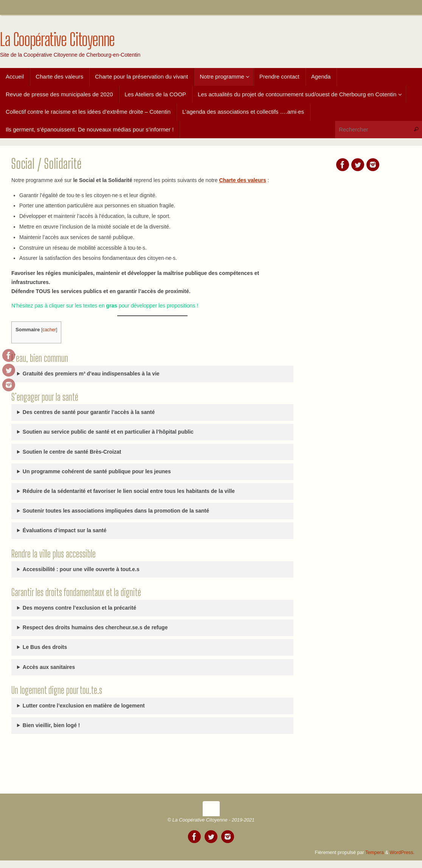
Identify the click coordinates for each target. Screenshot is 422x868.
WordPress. (402, 853)
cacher (49, 330)
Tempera (375, 853)
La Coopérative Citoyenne (57, 40)
